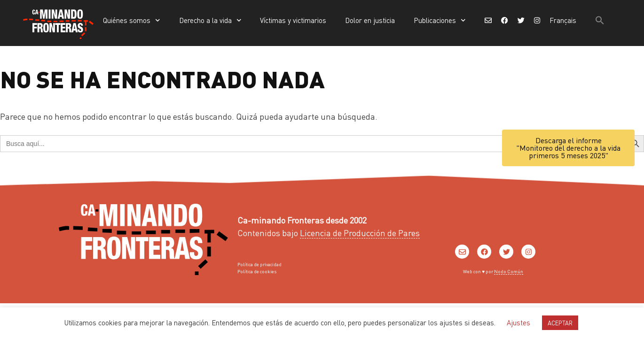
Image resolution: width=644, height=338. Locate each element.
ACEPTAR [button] (560, 323)
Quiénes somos (132, 20)
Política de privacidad (259, 264)
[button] (600, 20)
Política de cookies (257, 271)
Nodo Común (509, 271)
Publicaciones (440, 20)
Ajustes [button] (518, 323)
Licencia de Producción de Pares (360, 233)
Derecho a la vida (210, 20)
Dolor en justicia (370, 20)
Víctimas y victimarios (293, 20)
